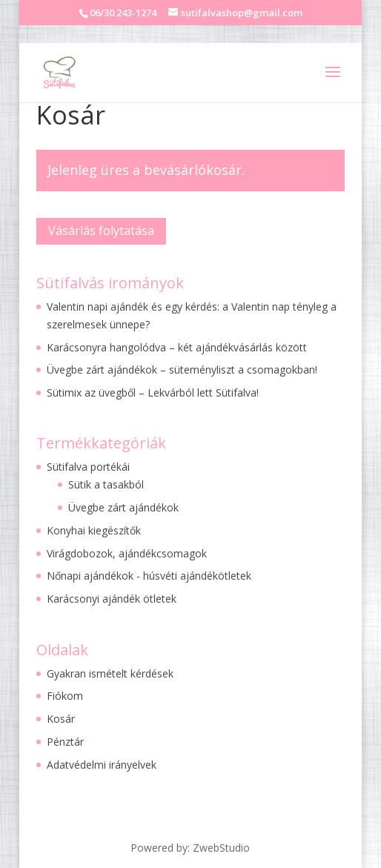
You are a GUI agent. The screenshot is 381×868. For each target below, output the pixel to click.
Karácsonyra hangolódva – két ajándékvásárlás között (177, 347)
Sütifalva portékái (88, 467)
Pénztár (65, 742)
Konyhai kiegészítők (94, 530)
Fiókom (65, 696)
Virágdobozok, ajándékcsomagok (127, 553)
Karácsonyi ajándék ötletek (112, 599)
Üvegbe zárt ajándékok (123, 507)
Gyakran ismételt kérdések (110, 673)
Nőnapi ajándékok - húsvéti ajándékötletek (149, 576)
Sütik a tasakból (106, 484)
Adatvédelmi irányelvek (102, 765)
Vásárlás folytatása (101, 231)
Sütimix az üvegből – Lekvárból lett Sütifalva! (153, 392)
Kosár (61, 719)
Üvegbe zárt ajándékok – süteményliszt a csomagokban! (182, 370)
